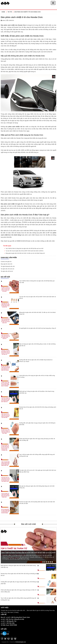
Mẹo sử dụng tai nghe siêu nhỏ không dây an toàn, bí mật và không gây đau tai (37, 345)
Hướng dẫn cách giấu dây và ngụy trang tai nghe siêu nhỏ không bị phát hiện (37, 424)
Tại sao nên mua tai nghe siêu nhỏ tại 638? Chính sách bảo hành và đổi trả (24, 251)
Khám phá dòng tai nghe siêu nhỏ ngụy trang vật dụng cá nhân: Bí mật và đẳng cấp (37, 439)
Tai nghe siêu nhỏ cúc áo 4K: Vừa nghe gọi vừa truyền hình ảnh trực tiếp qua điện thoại (38, 471)
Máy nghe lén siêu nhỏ (6, 264)
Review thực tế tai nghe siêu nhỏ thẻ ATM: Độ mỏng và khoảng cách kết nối (38, 408)
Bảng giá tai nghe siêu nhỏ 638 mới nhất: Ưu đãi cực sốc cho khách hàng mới (25, 253)
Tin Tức (10, 12)
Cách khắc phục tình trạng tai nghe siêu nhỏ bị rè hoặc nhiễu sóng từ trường (37, 376)
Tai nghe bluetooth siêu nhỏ (8, 266)
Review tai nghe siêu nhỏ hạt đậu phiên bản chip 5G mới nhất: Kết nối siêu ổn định (37, 503)
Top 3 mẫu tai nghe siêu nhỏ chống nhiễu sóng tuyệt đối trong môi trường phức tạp (37, 455)
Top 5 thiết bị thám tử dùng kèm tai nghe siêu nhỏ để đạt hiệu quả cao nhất (24, 248)
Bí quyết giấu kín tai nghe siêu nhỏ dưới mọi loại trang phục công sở (38, 328)
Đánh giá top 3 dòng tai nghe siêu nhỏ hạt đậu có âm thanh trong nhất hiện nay (37, 392)
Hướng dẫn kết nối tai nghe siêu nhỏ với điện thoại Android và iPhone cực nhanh (36, 361)
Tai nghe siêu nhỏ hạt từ (7, 271)
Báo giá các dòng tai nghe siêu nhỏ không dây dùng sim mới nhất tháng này (37, 487)
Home (3, 12)
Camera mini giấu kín (6, 262)
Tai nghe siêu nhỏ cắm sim (7, 269)
